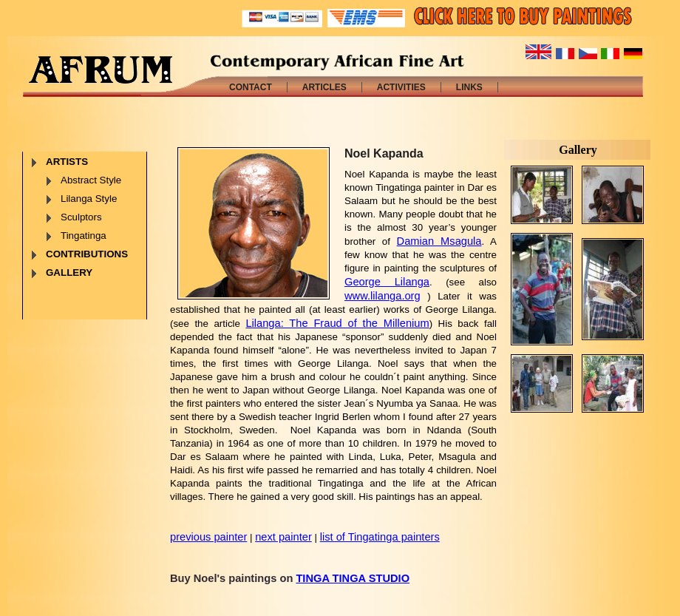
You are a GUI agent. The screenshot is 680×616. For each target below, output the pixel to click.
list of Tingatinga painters (380, 537)
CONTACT (251, 87)
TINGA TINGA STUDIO (353, 578)
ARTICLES (324, 87)
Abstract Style (91, 180)
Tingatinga (84, 236)
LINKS (469, 87)
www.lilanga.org (382, 296)
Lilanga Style (89, 199)
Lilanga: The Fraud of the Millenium (337, 323)
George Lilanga (387, 282)
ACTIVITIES (401, 87)
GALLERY (69, 273)
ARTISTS (67, 162)
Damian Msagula (439, 241)
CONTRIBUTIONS (87, 254)
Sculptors (81, 217)
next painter (283, 537)
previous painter (208, 537)
